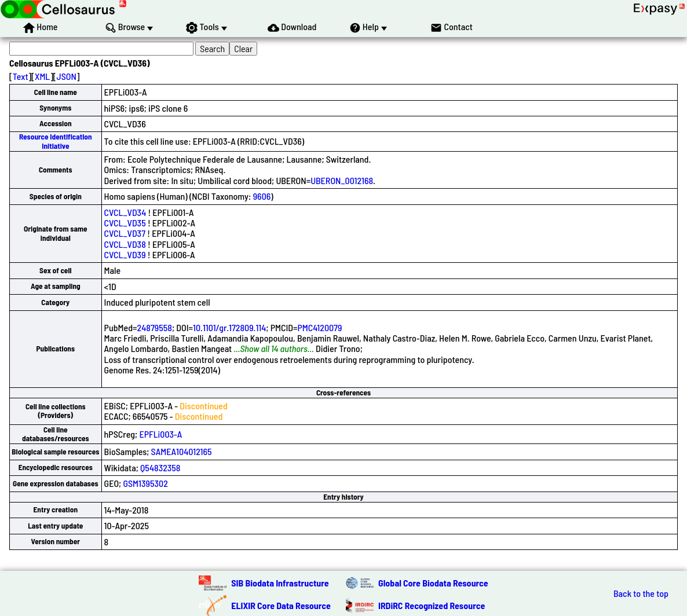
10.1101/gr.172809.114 (229, 327)
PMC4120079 (320, 327)
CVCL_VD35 (125, 223)
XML (42, 76)
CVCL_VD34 (125, 212)
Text (21, 76)
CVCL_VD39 (125, 254)
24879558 (155, 327)
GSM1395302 (145, 483)
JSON (67, 76)
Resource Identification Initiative (56, 141)
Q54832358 (160, 467)
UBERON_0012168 (342, 180)
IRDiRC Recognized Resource (432, 605)
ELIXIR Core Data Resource (281, 605)
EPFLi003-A (160, 434)
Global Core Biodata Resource (433, 583)
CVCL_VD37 (125, 233)
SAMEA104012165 (182, 451)
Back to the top (641, 593)
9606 (262, 196)
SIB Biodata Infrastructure (280, 583)
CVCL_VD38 (125, 244)
